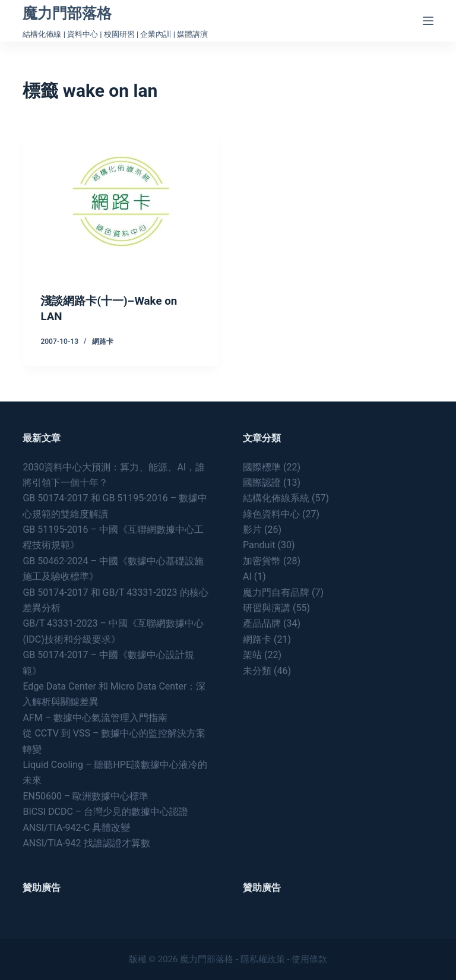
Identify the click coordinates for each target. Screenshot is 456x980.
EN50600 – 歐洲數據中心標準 (85, 796)
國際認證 (262, 482)
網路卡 (103, 341)
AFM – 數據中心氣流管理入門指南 (95, 717)
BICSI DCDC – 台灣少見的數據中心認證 (105, 811)
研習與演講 (267, 607)
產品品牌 (262, 623)
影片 (252, 529)
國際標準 (262, 467)
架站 (252, 654)
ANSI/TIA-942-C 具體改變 (76, 827)
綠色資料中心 (271, 513)
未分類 (257, 670)
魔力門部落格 (67, 13)
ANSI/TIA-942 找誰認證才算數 (86, 843)
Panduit (259, 545)
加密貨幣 (262, 560)
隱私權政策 (263, 959)
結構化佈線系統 (276, 498)
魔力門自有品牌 (276, 592)
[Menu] (428, 21)
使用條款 (309, 959)
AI (247, 576)
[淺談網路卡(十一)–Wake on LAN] (121, 201)
